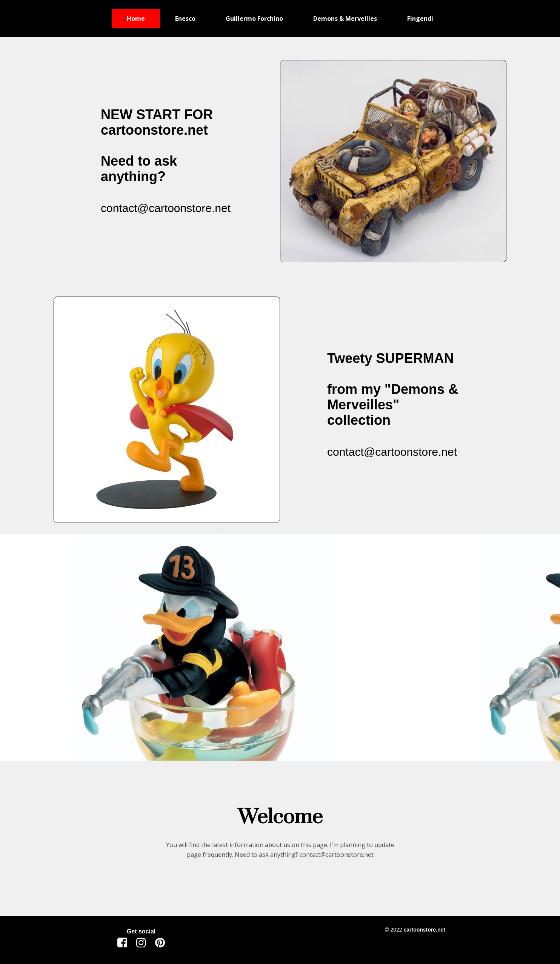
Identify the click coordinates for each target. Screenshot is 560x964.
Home (136, 18)
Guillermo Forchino (254, 18)
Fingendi (420, 18)
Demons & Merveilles (345, 18)
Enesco (185, 18)
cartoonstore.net (424, 930)
